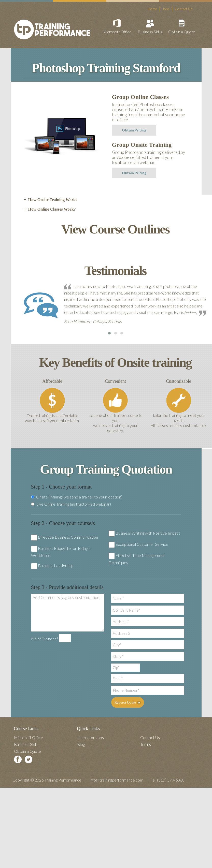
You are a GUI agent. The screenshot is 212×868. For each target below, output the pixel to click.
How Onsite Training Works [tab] (50, 200)
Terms (146, 744)
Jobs (166, 9)
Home (152, 9)
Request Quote (127, 702)
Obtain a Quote (182, 32)
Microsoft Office (117, 32)
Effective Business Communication (68, 537)
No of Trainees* (45, 639)
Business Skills (150, 32)
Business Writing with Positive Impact (148, 533)
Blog (81, 744)
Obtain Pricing (134, 130)
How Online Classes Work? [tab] (50, 209)
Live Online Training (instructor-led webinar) (71, 504)
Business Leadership (56, 565)
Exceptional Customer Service (142, 544)
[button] (109, 333)
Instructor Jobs (90, 737)
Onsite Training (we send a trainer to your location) (77, 497)
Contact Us (184, 9)
